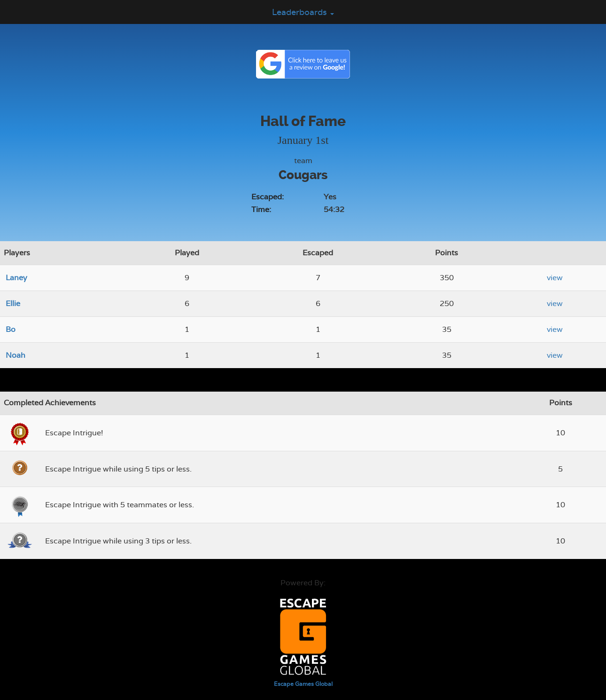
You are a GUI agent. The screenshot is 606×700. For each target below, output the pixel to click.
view (555, 278)
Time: (261, 209)
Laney (16, 278)
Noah (16, 355)
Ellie (13, 303)
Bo (11, 329)
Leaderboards (303, 12)
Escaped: (268, 197)
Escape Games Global (303, 684)
